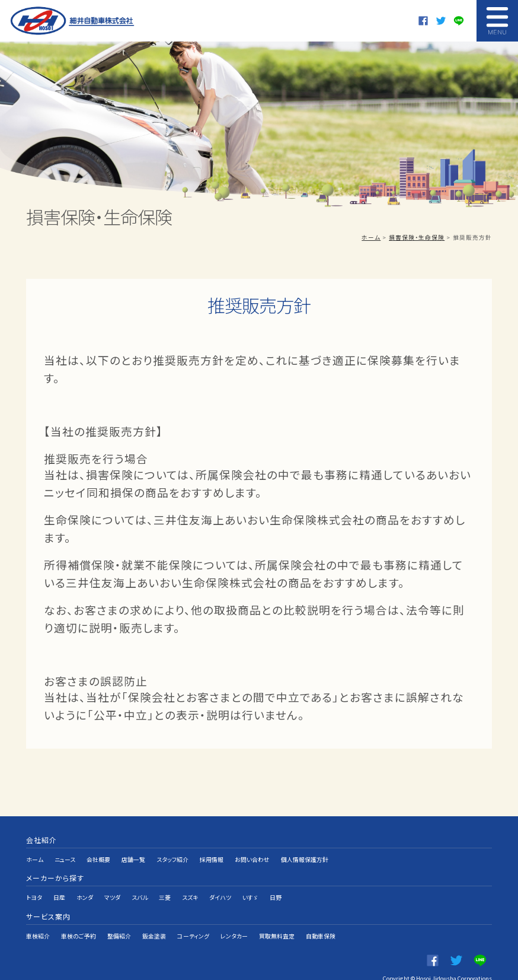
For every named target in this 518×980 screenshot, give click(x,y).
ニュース (65, 856)
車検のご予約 (79, 918)
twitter (441, 21)
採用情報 (212, 856)
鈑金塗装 (154, 918)
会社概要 (99, 856)
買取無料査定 (277, 918)
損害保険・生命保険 (417, 237)
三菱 (165, 887)
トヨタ (34, 887)
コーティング (194, 918)
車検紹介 (38, 918)
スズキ (190, 887)
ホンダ (85, 887)
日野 (276, 887)
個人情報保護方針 (305, 856)
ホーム (371, 237)
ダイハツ (220, 887)
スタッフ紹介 (173, 856)
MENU (497, 21)
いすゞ (250, 887)
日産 (59, 887)
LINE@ (459, 21)
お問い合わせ (253, 856)
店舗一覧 (134, 856)
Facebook (423, 21)
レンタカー (235, 918)
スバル (140, 887)
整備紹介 (119, 918)
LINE (480, 938)
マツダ (112, 887)
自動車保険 (321, 918)
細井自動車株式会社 (73, 21)
